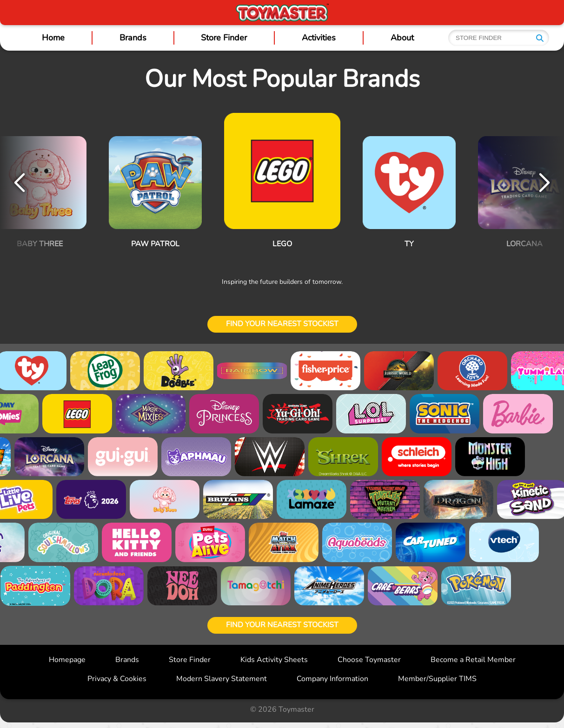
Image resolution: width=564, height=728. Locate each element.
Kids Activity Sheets (274, 660)
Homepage (67, 660)
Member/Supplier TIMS (437, 679)
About (402, 38)
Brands (133, 38)
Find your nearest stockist (282, 324)
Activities (319, 38)
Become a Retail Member (473, 660)
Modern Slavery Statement (222, 679)
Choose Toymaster (369, 660)
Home (53, 38)
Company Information (332, 679)
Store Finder (224, 38)
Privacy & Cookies (117, 679)
